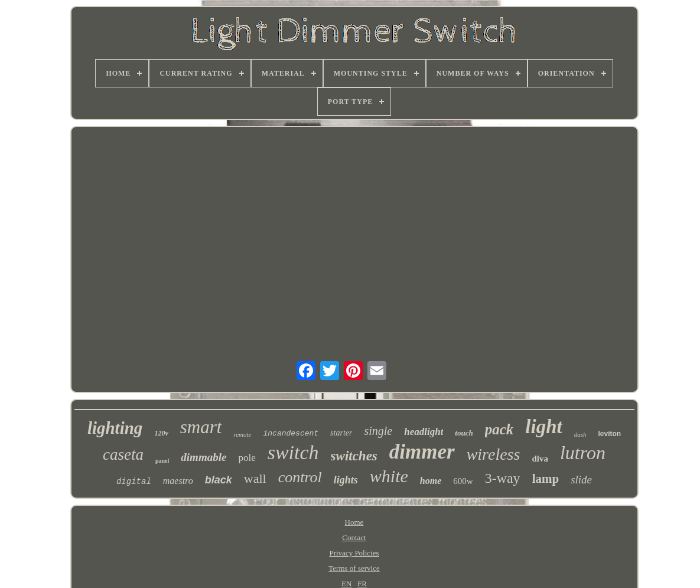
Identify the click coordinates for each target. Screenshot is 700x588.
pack (499, 429)
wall (255, 478)
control (300, 477)
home (431, 481)
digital (134, 482)
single (378, 431)
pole (247, 458)
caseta (123, 454)
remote (242, 434)
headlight (424, 432)
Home (354, 522)
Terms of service (354, 568)
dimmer (422, 452)
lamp (546, 479)
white (389, 476)
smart (201, 427)
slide (581, 480)
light (543, 427)
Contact (354, 537)
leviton (609, 434)
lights (346, 480)
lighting (115, 428)
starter (341, 433)
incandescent (291, 433)
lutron (583, 453)
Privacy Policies (354, 553)
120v (161, 433)
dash (580, 434)
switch (293, 452)
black (219, 480)
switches (354, 456)
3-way (503, 478)
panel (162, 461)
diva (540, 459)
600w (463, 481)
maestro (178, 481)
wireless (494, 454)
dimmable (204, 457)
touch (464, 433)
